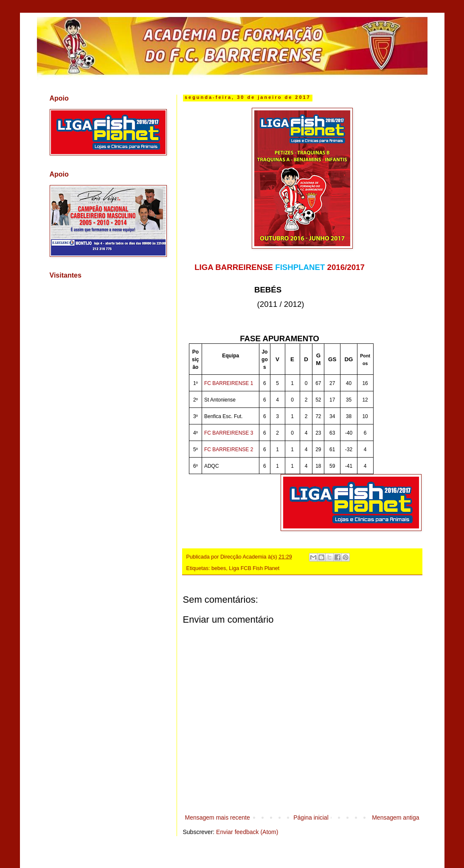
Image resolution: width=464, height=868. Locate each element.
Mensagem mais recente (218, 817)
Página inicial (311, 817)
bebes (219, 568)
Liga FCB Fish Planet (254, 568)
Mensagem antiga (395, 817)
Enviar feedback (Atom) (247, 832)
